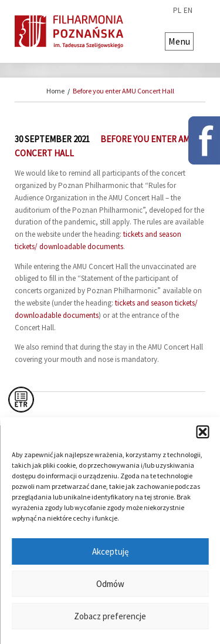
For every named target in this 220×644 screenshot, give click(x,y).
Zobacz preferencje (110, 616)
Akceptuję (110, 551)
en (188, 11)
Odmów (110, 584)
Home (55, 91)
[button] (202, 432)
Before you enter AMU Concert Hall (123, 91)
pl (177, 11)
